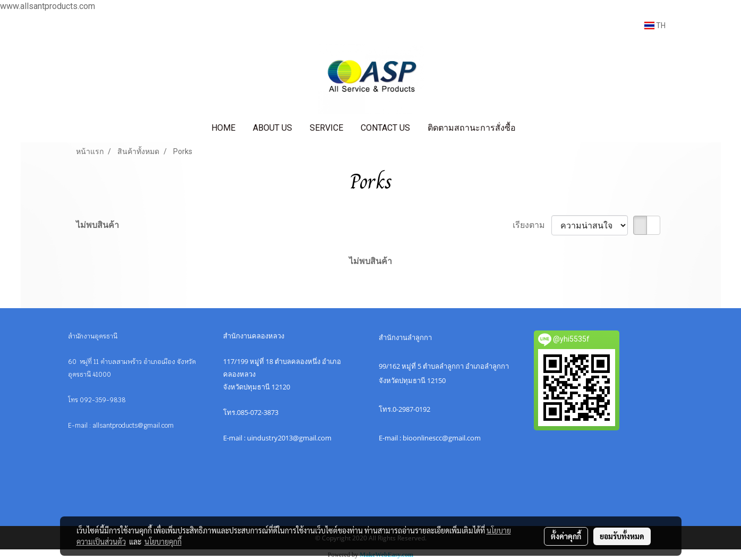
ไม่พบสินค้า (97, 225)
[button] (534, 128)
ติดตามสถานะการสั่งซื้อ (472, 128)
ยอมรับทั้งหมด (622, 536)
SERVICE (326, 128)
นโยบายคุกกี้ (163, 541)
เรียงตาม (532, 225)
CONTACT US (385, 128)
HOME (223, 128)
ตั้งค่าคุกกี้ (566, 536)
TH (655, 26)
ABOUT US (272, 128)
